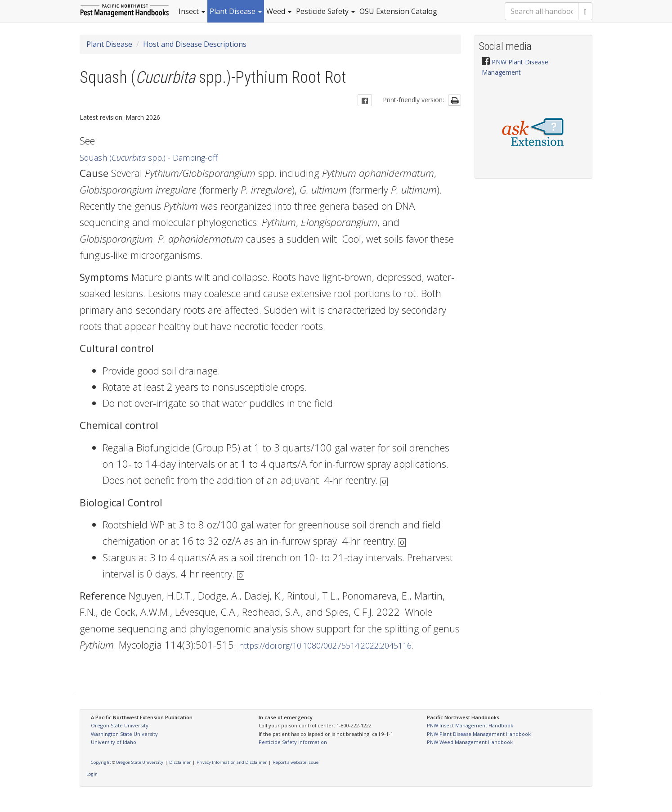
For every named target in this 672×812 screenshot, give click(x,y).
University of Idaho (114, 742)
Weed (279, 11)
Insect (192, 11)
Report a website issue (296, 762)
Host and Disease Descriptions (195, 44)
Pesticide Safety (325, 11)
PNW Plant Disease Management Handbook (479, 734)
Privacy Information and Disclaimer (232, 762)
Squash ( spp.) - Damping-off (149, 158)
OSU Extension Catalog (398, 11)
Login (92, 774)
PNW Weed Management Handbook (470, 742)
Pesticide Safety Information (293, 742)
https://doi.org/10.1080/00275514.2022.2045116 (325, 645)
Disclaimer (180, 762)
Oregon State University (120, 725)
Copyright (101, 762)
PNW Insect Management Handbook (470, 725)
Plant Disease (236, 11)
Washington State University (124, 734)
